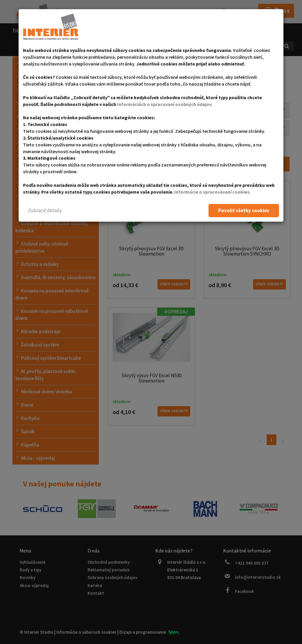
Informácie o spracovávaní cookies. (212, 192)
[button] (45, 211)
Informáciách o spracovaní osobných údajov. (165, 104)
